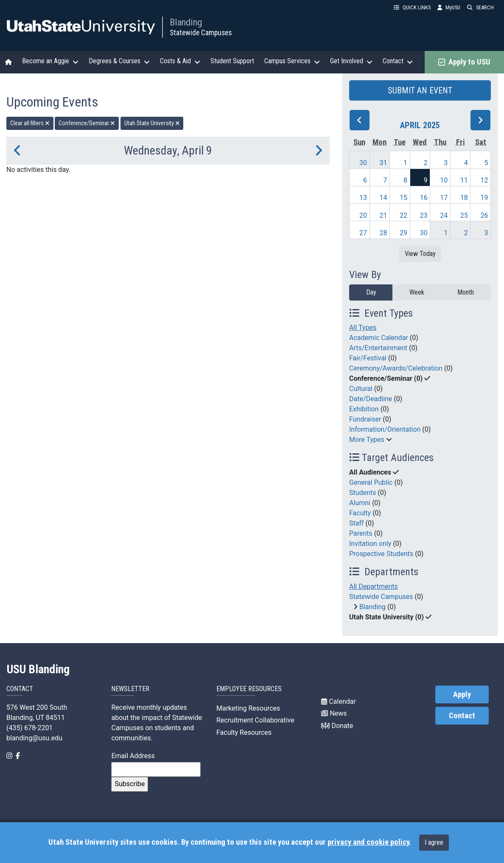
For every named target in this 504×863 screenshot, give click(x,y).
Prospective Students (381, 554)
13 (363, 198)
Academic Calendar (379, 338)
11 (464, 180)
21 (384, 215)
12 (484, 180)
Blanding (186, 22)
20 (363, 215)
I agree (434, 842)
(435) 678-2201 (29, 728)
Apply (462, 694)
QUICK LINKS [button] (412, 7)
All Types (363, 327)
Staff (357, 523)
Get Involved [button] (351, 61)
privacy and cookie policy (368, 842)
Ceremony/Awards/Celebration (396, 368)
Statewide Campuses (201, 33)
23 (424, 215)
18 (464, 198)
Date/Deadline (371, 399)
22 (403, 215)
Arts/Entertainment (378, 348)
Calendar (338, 701)
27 (363, 233)
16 (424, 198)
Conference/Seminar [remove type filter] (87, 123)
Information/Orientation (385, 429)
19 (484, 198)
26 (484, 215)
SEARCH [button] (480, 7)
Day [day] (371, 292)
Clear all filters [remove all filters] (30, 123)
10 (444, 180)
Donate (337, 726)
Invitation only (370, 544)
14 (384, 198)
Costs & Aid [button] (180, 61)
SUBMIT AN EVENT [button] (420, 90)
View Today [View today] (420, 254)
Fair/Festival (368, 358)
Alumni (360, 503)
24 (444, 215)
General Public (371, 482)
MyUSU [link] (449, 7)
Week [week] (417, 292)
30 (363, 163)
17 (444, 198)
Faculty (360, 513)
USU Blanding (38, 669)
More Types (367, 440)
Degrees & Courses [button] (119, 61)
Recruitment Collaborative (255, 720)
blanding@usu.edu (34, 738)
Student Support (232, 61)
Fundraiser (365, 419)
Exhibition (364, 409)
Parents (361, 533)
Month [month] (466, 292)
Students (363, 493)
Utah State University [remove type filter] (152, 123)
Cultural (361, 389)
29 (403, 233)
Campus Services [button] (292, 61)
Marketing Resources (248, 708)
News (334, 713)
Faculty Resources (244, 732)
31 (384, 163)
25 (464, 215)
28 (384, 233)
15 (403, 198)
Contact (462, 716)
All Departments (374, 586)
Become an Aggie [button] (50, 61)
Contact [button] (398, 61)
